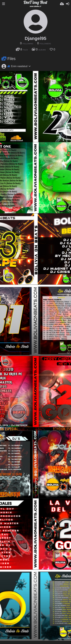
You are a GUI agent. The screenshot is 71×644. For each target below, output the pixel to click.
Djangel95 (35, 38)
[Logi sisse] (67, 4)
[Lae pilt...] (62, 4)
